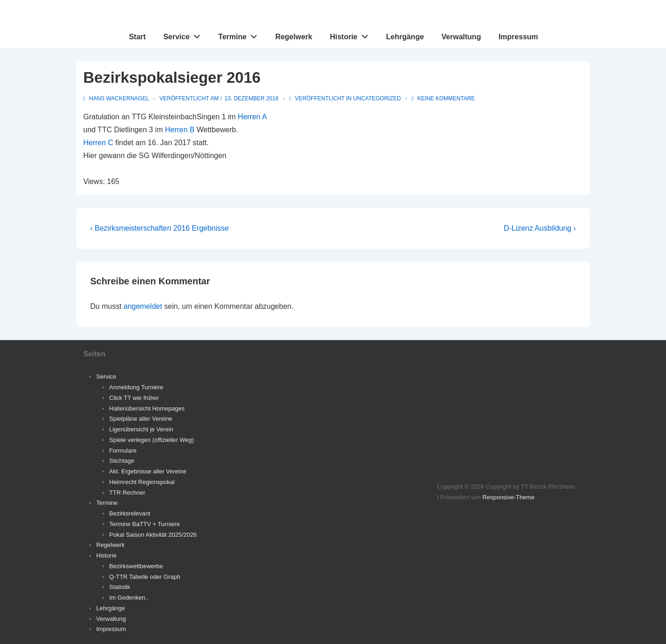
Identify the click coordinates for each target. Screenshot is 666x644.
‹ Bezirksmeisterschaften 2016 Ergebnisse (160, 228)
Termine (240, 35)
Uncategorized (377, 98)
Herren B (180, 130)
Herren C (98, 143)
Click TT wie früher (134, 398)
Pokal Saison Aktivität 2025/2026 (153, 535)
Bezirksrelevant (130, 513)
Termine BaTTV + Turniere (145, 524)
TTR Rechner (127, 493)
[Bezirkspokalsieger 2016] (251, 98)
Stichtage (122, 461)
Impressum (518, 37)
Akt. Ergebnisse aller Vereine (148, 471)
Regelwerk (294, 37)
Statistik (120, 587)
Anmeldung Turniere (136, 387)
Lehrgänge (405, 37)
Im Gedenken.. (129, 598)
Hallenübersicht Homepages (147, 408)
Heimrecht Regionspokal (142, 482)
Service (184, 35)
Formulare (123, 451)
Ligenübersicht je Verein (141, 429)
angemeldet (143, 306)
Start (137, 37)
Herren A (252, 117)
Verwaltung (461, 37)
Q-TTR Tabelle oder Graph (145, 577)
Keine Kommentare (446, 98)
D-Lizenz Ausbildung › (540, 228)
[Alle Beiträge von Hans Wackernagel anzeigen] (117, 98)
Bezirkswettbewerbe (136, 566)
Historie (351, 35)
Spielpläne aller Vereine (141, 419)
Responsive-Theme (509, 497)
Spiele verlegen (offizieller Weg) (151, 440)
